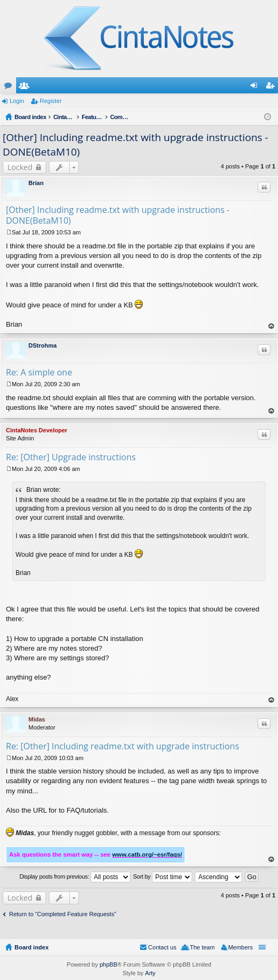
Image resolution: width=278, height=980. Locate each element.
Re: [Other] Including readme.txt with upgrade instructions (123, 746)
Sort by (163, 877)
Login (17, 101)
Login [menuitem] (256, 87)
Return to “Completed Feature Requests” (63, 914)
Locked (20, 167)
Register (51, 101)
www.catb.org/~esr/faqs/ (147, 854)
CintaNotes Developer (36, 430)
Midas (37, 719)
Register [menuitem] (272, 87)
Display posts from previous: (75, 877)
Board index (32, 947)
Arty (150, 973)
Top (272, 326)
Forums (10, 87)
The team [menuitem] (202, 947)
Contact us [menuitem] (162, 947)
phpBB (108, 964)
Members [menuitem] (240, 947)
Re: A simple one (39, 372)
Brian (36, 183)
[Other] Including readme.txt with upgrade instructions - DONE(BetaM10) (118, 215)
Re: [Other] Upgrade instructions (71, 457)
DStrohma (43, 345)
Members (26, 87)
